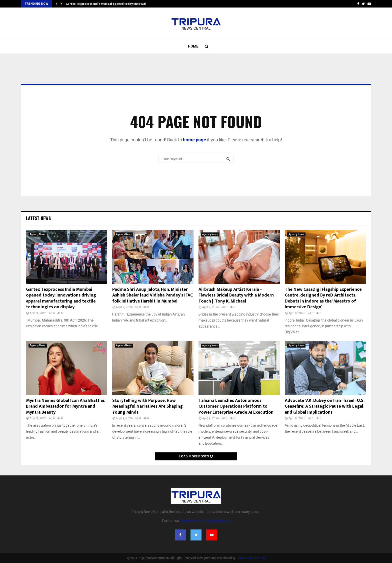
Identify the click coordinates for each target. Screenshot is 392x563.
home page (194, 140)
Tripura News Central (251, 558)
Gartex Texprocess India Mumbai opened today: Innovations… (110, 4)
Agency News (38, 234)
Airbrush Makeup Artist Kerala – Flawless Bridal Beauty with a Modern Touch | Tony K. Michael (236, 295)
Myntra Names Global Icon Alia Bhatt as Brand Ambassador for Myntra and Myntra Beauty (65, 406)
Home (193, 46)
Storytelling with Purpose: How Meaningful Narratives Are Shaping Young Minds (147, 406)
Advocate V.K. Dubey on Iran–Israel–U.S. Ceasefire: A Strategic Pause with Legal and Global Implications (324, 406)
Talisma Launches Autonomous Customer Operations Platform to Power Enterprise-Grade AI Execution (236, 406)
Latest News (38, 218)
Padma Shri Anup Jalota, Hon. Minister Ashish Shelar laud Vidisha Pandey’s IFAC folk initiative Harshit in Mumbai (152, 295)
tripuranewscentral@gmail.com (205, 521)
